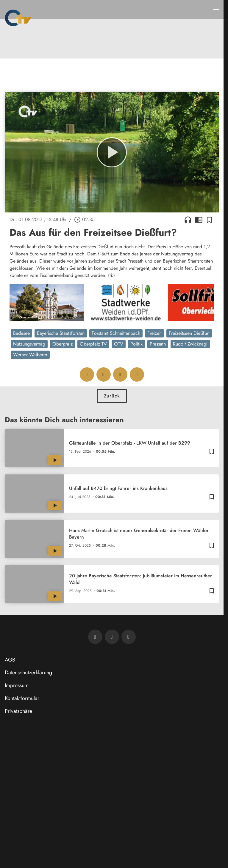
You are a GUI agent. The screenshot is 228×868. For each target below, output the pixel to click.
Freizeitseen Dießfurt (189, 333)
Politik (136, 344)
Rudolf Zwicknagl (190, 344)
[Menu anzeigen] (216, 10)
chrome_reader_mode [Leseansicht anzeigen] (199, 220)
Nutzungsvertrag (29, 344)
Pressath (158, 344)
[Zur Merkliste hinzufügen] (209, 220)
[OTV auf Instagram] (129, 637)
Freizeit (154, 333)
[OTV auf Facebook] (112, 637)
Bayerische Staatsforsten (61, 333)
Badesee (21, 333)
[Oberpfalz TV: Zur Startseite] (18, 18)
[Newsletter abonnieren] (95, 637)
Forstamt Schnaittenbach (116, 333)
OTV (119, 344)
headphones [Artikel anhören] (188, 220)
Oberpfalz (63, 344)
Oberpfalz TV (93, 344)
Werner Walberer (30, 355)
